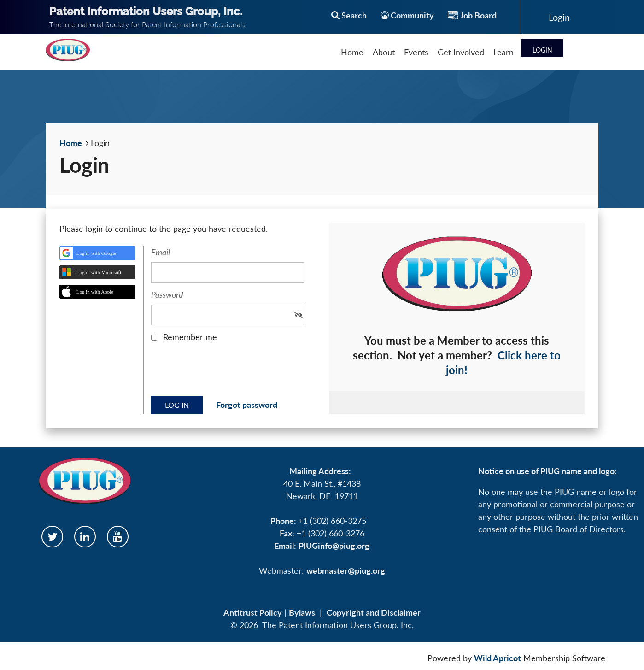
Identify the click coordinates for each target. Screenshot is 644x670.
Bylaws (302, 612)
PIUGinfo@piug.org (334, 546)
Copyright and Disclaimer (374, 612)
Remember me (190, 337)
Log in (559, 17)
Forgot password (247, 405)
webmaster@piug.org (346, 570)
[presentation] (221, 372)
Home (71, 143)
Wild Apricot (498, 658)
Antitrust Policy (253, 612)
